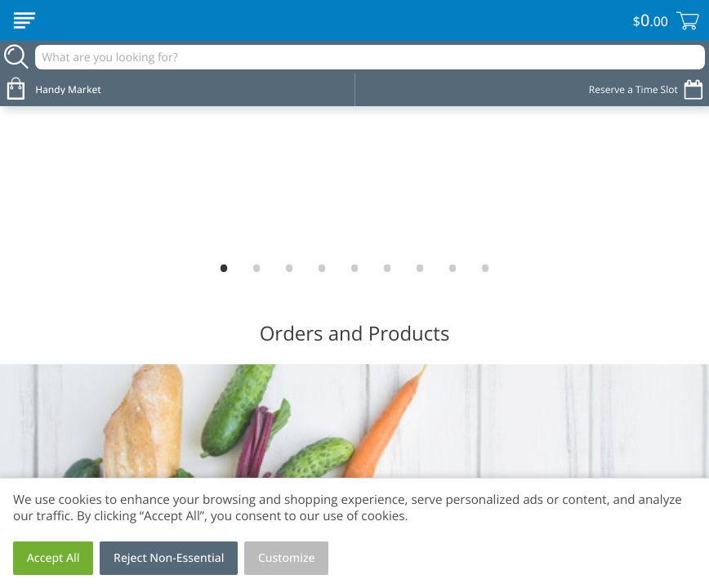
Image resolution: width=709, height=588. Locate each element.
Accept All (54, 558)
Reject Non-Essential (169, 558)
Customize (287, 558)
